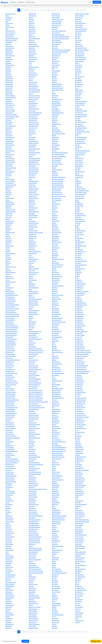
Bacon (7, 177)
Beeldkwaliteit (33, 246)
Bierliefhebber (56, 103)
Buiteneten (78, 518)
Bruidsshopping (80, 362)
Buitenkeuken (79, 523)
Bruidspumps (79, 341)
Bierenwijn (55, 96)
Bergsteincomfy (33, 366)
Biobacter (55, 166)
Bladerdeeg (55, 297)
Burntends (78, 601)
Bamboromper (10, 417)
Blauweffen (55, 316)
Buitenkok (78, 527)
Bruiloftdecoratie (80, 402)
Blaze (54, 343)
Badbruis (8, 189)
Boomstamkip (56, 592)
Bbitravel (8, 581)
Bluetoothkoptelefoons (59, 451)
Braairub (78, 96)
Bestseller (32, 506)
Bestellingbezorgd (34, 468)
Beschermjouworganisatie (37, 407)
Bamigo (8, 421)
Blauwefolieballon (57, 318)
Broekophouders (80, 231)
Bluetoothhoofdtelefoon (59, 447)
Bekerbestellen (33, 291)
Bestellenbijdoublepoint (36, 465)
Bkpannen (55, 253)
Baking (8, 248)
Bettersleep (32, 577)
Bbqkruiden (9, 613)
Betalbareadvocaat (34, 541)
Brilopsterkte (79, 204)
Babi (7, 21)
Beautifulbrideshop (35, 90)
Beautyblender (33, 103)
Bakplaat (8, 257)
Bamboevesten (10, 377)
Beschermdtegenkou (35, 383)
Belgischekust (33, 312)
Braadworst (79, 86)
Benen (31, 329)
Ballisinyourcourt (11, 267)
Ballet (7, 265)
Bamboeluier (9, 322)
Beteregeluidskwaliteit (35, 550)
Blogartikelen (56, 409)
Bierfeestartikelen (57, 99)
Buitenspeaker (79, 539)
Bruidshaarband (80, 293)
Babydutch (9, 54)
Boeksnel (55, 535)
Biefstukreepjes (57, 86)
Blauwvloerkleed (57, 337)
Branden (78, 118)
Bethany (31, 562)
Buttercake (78, 617)
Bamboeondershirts (12, 331)
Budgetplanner (80, 478)
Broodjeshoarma (80, 252)
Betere (31, 546)
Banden (8, 444)
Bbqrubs (31, 19)
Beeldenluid (32, 234)
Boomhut (55, 584)
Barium (8, 497)
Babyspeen (9, 139)
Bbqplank (8, 628)
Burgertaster (79, 600)
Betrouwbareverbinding (36, 573)
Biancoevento (56, 65)
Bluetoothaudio (57, 445)
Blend (54, 345)
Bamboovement (10, 415)
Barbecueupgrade (11, 476)
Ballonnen (9, 271)
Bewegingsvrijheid (34, 598)
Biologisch (55, 175)
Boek (53, 506)
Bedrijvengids (33, 174)
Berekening (32, 356)
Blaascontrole (56, 274)
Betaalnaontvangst (34, 539)
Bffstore (54, 59)
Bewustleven (56, 18)
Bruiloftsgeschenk (81, 415)
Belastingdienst (33, 301)
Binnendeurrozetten (58, 155)
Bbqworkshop (33, 59)
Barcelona (9, 485)
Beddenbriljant (33, 141)
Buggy (77, 497)
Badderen (8, 194)
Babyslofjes (9, 128)
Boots (54, 601)
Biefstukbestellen (57, 84)
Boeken (54, 508)
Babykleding (9, 78)
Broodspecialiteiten (81, 261)
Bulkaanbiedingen (81, 552)
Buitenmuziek (79, 537)
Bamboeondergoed (11, 326)
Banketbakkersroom (12, 451)
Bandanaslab (9, 442)
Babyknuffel (9, 80)
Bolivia (54, 565)
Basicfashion (9, 520)
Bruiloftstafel (79, 426)
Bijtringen (55, 128)
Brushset (78, 438)
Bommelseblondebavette (59, 573)
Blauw (54, 307)
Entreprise (21, 2)
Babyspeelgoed (10, 137)
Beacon (31, 78)
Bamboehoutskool (11, 312)
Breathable (78, 147)
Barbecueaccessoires (12, 459)
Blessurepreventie (57, 352)
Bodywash (55, 504)
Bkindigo (55, 252)
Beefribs (31, 206)
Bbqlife (8, 617)
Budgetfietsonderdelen (82, 470)
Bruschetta (78, 436)
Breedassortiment (81, 153)
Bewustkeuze (56, 14)
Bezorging (55, 48)
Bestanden (32, 442)
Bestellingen (32, 470)
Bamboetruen (10, 366)
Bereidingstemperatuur (36, 352)
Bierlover (55, 107)
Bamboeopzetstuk (11, 333)
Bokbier (54, 554)
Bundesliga (78, 571)
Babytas (8, 153)
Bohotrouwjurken (57, 550)
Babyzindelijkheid (11, 168)
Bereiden (31, 345)
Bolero (54, 562)
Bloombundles (56, 428)
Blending (55, 349)
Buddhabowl (79, 459)
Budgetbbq (78, 465)
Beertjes (31, 263)
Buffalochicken (80, 487)
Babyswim (9, 149)
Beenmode (32, 250)
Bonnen (54, 579)
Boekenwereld (56, 522)
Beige (30, 282)
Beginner (32, 267)
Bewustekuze (33, 622)
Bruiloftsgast (79, 411)
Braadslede (78, 80)
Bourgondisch (79, 46)
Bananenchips (10, 434)
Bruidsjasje (78, 299)
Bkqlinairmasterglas (58, 259)
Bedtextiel (32, 177)
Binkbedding (56, 149)
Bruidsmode (79, 333)
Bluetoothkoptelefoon (59, 449)
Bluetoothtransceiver (58, 457)
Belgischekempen (34, 310)
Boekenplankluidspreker (59, 516)
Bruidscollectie (80, 286)
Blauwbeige (55, 309)
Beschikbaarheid (34, 409)
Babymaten (9, 88)
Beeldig (31, 240)
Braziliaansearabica (81, 137)
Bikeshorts (55, 141)
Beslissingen (32, 413)
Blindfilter (55, 366)
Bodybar (55, 482)
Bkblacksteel (56, 221)
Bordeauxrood (56, 605)
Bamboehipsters (10, 310)
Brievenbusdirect (80, 189)
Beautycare (32, 107)
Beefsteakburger (34, 212)
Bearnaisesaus (33, 82)
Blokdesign (55, 413)
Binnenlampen (56, 162)
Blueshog (55, 436)
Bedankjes (32, 139)
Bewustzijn (55, 27)
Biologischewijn (57, 189)
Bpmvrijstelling (80, 77)
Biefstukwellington (58, 90)
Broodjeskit (79, 253)
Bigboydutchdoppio (58, 113)
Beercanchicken (33, 259)
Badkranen (9, 215)
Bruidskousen (79, 318)
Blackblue (55, 288)
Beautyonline (33, 120)
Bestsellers (32, 508)
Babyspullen (9, 143)
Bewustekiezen (33, 613)
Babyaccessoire (10, 31)
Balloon (8, 274)
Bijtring (54, 126)
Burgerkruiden (80, 588)
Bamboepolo (9, 337)
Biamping (55, 63)
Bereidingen (32, 347)
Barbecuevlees (10, 478)
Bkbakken (55, 215)
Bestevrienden (33, 497)
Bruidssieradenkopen (82, 366)
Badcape (8, 191)
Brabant (78, 99)
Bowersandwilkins (81, 59)
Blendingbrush (56, 350)
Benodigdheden (34, 333)
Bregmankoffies (80, 155)
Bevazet (31, 586)
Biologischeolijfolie (58, 185)
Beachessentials (34, 67)
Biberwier (55, 67)
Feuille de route (30, 2)
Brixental (78, 223)
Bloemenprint (56, 394)
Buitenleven (79, 533)
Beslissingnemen (34, 417)
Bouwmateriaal (80, 54)
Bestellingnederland (35, 472)
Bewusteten (32, 626)
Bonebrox (55, 577)
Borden (54, 607)
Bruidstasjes (79, 388)
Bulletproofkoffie (80, 562)
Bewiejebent (32, 601)
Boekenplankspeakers (59, 520)
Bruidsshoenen (80, 358)
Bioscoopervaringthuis (59, 196)
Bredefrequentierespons (82, 151)
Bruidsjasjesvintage (81, 305)
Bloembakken (56, 385)
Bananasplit (9, 432)
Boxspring (78, 73)
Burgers (78, 598)
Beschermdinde (33, 381)
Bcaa (30, 63)
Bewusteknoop (33, 620)
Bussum (78, 611)
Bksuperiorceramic (58, 265)
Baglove (8, 236)
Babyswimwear (10, 151)
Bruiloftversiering (80, 428)
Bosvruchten (79, 27)
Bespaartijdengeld (34, 428)
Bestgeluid (32, 499)
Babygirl (8, 73)
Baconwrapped (10, 181)
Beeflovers (32, 202)
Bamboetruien (10, 369)
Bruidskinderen (80, 314)
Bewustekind (33, 615)
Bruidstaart (79, 387)
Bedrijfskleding (33, 162)
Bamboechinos (10, 303)
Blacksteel (55, 291)
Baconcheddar (10, 179)
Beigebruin (32, 284)
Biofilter (54, 172)
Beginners (32, 271)
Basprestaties (10, 550)
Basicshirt (8, 525)
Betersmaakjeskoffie (35, 560)
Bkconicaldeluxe (57, 232)
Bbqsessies (32, 33)
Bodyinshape (56, 495)
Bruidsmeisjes (79, 329)
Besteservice (33, 493)
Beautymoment (33, 118)
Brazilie (77, 145)
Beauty (31, 94)
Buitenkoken (79, 529)
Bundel (77, 567)
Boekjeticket (56, 531)
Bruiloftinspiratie (80, 404)
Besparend (32, 432)
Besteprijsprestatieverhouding (38, 489)
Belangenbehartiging (35, 299)
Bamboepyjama (10, 341)
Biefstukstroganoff (58, 88)
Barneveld (9, 499)
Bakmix (8, 255)
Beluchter (32, 328)
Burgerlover (79, 592)
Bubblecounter (80, 449)
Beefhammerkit (33, 198)
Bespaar (31, 421)
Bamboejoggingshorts (12, 316)
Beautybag (32, 101)
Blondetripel (56, 421)
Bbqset (31, 35)
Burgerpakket (79, 594)
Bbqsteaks (32, 48)
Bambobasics (10, 288)
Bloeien (54, 379)
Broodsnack (79, 259)
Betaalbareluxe (33, 529)
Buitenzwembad (80, 548)
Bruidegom (78, 280)
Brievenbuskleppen (81, 193)
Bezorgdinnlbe (56, 40)
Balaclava (8, 259)
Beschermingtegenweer (36, 398)
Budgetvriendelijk (80, 485)
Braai (77, 88)
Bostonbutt (78, 21)
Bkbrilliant (55, 227)
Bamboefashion (10, 307)
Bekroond (32, 297)
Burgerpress (79, 596)
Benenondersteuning (35, 331)
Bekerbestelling (33, 293)
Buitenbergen (79, 512)
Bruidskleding (79, 316)
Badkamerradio (10, 210)
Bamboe (8, 290)
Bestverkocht (33, 510)
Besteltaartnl (33, 482)
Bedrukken (32, 175)
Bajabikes (8, 242)
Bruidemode (79, 282)
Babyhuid (8, 75)
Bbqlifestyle (9, 619)
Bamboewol (9, 379)
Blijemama (55, 356)
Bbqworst (32, 61)
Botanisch (78, 33)
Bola (53, 556)
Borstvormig (79, 18)
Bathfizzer (9, 563)
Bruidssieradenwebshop (82, 371)
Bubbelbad (78, 445)
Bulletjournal (79, 560)
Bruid (77, 278)
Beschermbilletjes (34, 375)
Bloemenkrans (56, 392)
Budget (77, 463)
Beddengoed (33, 145)
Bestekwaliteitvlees (34, 457)
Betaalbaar (32, 518)
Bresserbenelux (80, 172)
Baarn (7, 16)
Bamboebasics (10, 291)
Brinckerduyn (79, 206)
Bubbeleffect (79, 447)
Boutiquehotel (79, 52)
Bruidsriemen (79, 343)
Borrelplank (55, 620)
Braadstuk (78, 82)
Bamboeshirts (10, 347)
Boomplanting (56, 588)
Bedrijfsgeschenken (35, 158)
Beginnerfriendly (34, 269)
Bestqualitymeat (34, 504)
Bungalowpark (79, 575)
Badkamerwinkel (11, 212)
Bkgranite (55, 246)
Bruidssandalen (80, 347)
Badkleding (9, 213)
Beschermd (32, 377)
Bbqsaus (31, 25)
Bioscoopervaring (57, 194)
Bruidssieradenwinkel (82, 373)
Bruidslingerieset (80, 326)
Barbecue (8, 457)
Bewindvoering (33, 603)
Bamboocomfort (10, 396)
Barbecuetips (10, 474)
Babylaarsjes (9, 82)
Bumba (77, 563)
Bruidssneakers (80, 381)
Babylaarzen (9, 84)
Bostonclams (79, 25)
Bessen (31, 440)
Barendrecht (9, 487)
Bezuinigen (55, 58)
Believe (31, 316)
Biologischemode (57, 183)
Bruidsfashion (79, 288)
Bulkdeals (78, 556)
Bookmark (55, 582)
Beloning (31, 326)
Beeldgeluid (32, 238)
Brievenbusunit (80, 198)
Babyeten (8, 58)
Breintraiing (79, 160)
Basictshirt (9, 529)
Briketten (78, 202)
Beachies (31, 71)
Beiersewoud (33, 280)
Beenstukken (33, 253)
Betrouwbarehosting (35, 569)
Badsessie (9, 225)
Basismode (9, 541)
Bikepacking (56, 137)
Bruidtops (78, 394)
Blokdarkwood (56, 411)
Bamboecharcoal (11, 301)
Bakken (8, 250)
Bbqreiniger (32, 14)
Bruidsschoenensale (81, 356)
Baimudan (9, 240)
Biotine (54, 202)
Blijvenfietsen (56, 362)
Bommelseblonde (57, 571)
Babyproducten (10, 105)
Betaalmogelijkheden (35, 537)
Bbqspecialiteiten (34, 46)
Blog (53, 407)
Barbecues (9, 470)
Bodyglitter (55, 491)
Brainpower (79, 109)
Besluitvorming (33, 419)
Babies (8, 25)
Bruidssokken (79, 383)
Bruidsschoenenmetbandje (83, 352)
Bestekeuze (32, 449)
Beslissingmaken (34, 415)
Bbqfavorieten (10, 598)
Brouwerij (78, 263)
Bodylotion (55, 497)
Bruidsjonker (79, 307)
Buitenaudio (79, 510)
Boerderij (55, 539)
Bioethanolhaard (57, 170)
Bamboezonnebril (11, 381)
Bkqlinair (55, 257)
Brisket (77, 212)
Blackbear (55, 284)
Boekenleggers (56, 512)
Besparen (32, 430)
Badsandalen (9, 223)
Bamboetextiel (10, 362)
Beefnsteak (32, 204)
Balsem (8, 280)
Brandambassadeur (81, 115)
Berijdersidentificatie (35, 369)
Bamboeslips (9, 352)
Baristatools (9, 495)
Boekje (54, 529)
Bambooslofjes (10, 406)
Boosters (55, 596)
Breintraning (79, 164)
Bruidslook (78, 328)
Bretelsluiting (79, 175)
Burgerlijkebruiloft (81, 590)
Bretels (77, 174)
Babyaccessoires (10, 33)
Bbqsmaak (32, 37)
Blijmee (54, 360)
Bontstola (55, 581)
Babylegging (9, 86)
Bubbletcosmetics (80, 457)
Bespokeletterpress (35, 438)
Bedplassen (32, 155)
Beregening (32, 343)
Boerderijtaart (56, 541)
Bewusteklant (33, 617)
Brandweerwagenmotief (82, 132)
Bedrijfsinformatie (34, 160)
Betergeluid (32, 556)
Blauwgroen (56, 329)
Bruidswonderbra (80, 392)
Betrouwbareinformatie (36, 571)
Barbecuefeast (10, 465)
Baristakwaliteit (10, 493)
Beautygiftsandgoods (35, 113)
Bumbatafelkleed (80, 565)
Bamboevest (9, 375)
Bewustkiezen (56, 16)
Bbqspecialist (33, 44)
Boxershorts (79, 67)
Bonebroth (55, 575)
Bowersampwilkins (81, 58)
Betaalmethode (33, 533)
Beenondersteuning (35, 252)
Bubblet (77, 455)
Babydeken (9, 50)
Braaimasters (79, 92)
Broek (77, 227)
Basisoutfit (9, 542)
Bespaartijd (32, 426)
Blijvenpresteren (57, 364)
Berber (31, 341)
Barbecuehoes (10, 466)
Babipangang (10, 27)
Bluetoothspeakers (58, 455)
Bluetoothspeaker (57, 453)
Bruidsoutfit (79, 337)
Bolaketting (55, 560)
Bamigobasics (10, 423)
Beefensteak (32, 193)
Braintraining (79, 113)
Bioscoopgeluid (57, 198)
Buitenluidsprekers (81, 535)
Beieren (31, 278)
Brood (77, 236)
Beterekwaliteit (33, 552)
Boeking (54, 527)
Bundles (78, 573)
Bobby (54, 468)
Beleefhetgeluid (34, 305)
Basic (7, 514)
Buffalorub (78, 489)
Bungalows (78, 579)
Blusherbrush (56, 465)
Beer (30, 255)
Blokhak (54, 415)
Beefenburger (33, 191)
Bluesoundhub (56, 440)
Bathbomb (9, 560)
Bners (54, 466)
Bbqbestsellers (10, 586)
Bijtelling (55, 122)
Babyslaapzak (10, 118)
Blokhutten (55, 417)
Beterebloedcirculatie (35, 548)
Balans (8, 261)
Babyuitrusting (10, 155)
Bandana (8, 440)
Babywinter (9, 166)
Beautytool (32, 132)
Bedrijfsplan (32, 166)
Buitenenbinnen (80, 516)
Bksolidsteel (56, 263)
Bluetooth (55, 444)
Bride (77, 179)
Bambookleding (10, 402)
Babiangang (9, 23)
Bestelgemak (33, 459)
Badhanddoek (10, 198)
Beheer (31, 276)
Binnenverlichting (57, 164)
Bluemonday (56, 434)
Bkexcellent (55, 238)
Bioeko (54, 168)
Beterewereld (33, 554)
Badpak (8, 219)
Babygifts (8, 71)
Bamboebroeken (11, 299)
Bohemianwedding (58, 546)
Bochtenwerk (56, 472)
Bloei (53, 377)
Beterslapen (32, 558)
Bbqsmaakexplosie (34, 39)
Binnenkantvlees (57, 158)
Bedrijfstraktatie (34, 172)
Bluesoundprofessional (59, 442)
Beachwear (32, 77)
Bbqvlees (31, 56)
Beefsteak (32, 210)
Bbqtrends (32, 52)
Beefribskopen (33, 208)
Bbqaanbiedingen (11, 582)
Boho (54, 548)
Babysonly (9, 134)
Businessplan (79, 607)
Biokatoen (55, 174)
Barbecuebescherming (12, 461)
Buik (76, 499)
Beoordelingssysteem (35, 339)
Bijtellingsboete (57, 124)
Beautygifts (32, 111)
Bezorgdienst (56, 33)
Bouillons (78, 39)
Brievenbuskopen (80, 194)
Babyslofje (9, 124)
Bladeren (55, 301)
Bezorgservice (56, 56)
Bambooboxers (10, 390)
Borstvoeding (79, 16)
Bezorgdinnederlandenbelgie (61, 37)
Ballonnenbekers (11, 272)
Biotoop (54, 206)
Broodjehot (78, 244)
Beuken (31, 582)
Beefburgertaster (34, 189)
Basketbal (8, 548)
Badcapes (8, 193)
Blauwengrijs (56, 324)
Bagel (7, 234)
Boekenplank (56, 514)
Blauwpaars (55, 333)
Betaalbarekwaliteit (35, 527)
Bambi (7, 284)
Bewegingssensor (34, 596)
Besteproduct (33, 491)
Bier (53, 92)
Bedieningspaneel (34, 149)
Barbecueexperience (12, 463)
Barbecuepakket (10, 468)
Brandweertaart (80, 130)
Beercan (31, 257)
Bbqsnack (32, 40)
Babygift (8, 69)
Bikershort (55, 139)
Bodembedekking (57, 476)
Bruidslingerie (79, 324)
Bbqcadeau (9, 592)
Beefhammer (33, 196)
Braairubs (78, 97)
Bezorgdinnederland (58, 35)
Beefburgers (32, 187)
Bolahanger (55, 558)
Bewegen (32, 594)
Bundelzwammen (80, 569)
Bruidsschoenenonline (82, 354)
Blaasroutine (56, 278)
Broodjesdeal (79, 250)
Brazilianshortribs (80, 143)
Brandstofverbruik (81, 122)
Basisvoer (8, 546)
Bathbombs (9, 562)
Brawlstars (78, 134)
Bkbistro (54, 219)
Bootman (55, 600)
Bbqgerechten (10, 605)
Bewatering (32, 592)
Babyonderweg (10, 96)
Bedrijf (31, 156)
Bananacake (9, 430)
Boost (54, 594)
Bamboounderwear (11, 413)
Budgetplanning (80, 480)
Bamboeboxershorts (12, 295)
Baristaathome (10, 491)
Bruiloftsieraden (80, 421)
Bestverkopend (33, 514)
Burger (77, 584)
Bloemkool (55, 402)
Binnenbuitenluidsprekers (60, 153)
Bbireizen (8, 579)
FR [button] (90, 2)
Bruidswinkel (79, 390)
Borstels (54, 626)
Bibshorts (55, 75)
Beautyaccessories (34, 97)
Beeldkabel (32, 244)
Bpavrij (77, 75)
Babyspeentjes (10, 141)
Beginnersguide (34, 272)
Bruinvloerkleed (80, 432)
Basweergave (10, 556)
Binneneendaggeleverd (59, 156)
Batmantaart (9, 567)
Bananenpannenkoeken (13, 438)
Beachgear (32, 69)
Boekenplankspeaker (58, 518)
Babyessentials (10, 56)
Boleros (54, 563)
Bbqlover (8, 620)
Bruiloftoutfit (79, 406)
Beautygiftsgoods (34, 115)
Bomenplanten (56, 569)
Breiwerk (78, 168)
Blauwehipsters (57, 320)
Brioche (77, 210)
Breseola (78, 170)
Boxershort (78, 65)
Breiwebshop (79, 166)
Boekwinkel (55, 537)
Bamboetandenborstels (13, 360)
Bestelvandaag (33, 484)
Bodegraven (56, 474)
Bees (30, 265)
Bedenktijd (32, 147)
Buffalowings (79, 495)
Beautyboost (33, 105)
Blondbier (55, 419)
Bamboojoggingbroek (12, 400)
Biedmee (55, 80)
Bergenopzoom (33, 360)
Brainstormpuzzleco (81, 111)
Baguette (8, 238)
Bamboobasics (10, 388)
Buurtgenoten (79, 620)
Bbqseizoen (32, 31)
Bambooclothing (11, 394)
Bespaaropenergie (34, 425)
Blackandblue (56, 280)
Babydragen (9, 52)
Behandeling (33, 274)
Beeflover (32, 200)
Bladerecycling (56, 299)
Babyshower (9, 113)
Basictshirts (9, 531)
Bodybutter (55, 487)
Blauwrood (55, 335)
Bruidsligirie (79, 322)
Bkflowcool (55, 240)
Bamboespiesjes (10, 356)
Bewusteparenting (34, 624)
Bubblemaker (79, 453)
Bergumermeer (33, 368)
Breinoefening (79, 158)
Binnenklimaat (56, 160)
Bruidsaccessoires (80, 284)
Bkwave (54, 271)
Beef (30, 179)
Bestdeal (31, 444)
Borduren (55, 611)
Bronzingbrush (80, 234)
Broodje (77, 240)
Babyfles (8, 61)
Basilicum (8, 535)
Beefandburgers (34, 181)
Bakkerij (8, 252)
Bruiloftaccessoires (81, 398)
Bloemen (55, 387)
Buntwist (78, 581)
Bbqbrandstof (10, 590)
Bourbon (78, 42)
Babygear (8, 67)
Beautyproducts (34, 126)
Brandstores (79, 124)
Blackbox (55, 290)
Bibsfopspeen (56, 71)
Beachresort (32, 73)
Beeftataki (32, 213)
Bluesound (55, 438)
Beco (30, 136)
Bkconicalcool (56, 231)
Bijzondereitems (57, 132)
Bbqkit (8, 611)
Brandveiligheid (80, 126)
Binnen (54, 151)
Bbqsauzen (32, 27)
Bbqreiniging (33, 16)
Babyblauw (9, 42)
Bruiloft (77, 396)
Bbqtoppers (32, 50)
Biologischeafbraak (58, 179)
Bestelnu (31, 476)
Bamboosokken (10, 409)
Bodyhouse (55, 493)
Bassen (8, 554)
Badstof (8, 227)
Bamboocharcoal (11, 392)
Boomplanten (56, 586)
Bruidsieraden (79, 295)
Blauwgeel (55, 326)
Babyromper (9, 107)
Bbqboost (8, 588)
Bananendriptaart (11, 436)
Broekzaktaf (79, 232)
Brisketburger (79, 213)
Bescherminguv (33, 404)
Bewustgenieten (34, 628)
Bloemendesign (57, 390)
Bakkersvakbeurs (11, 253)
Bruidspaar (78, 339)
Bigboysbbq (56, 115)
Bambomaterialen (11, 385)
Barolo (8, 503)
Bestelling (32, 466)
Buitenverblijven (80, 546)
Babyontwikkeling (11, 97)
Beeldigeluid (32, 242)
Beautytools (32, 134)
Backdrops (9, 174)
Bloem (54, 383)
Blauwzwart (55, 341)
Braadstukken (79, 84)
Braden (77, 107)
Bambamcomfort (11, 282)
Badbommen (9, 187)
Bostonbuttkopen (80, 23)
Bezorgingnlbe (56, 54)
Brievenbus (78, 187)
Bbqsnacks (32, 42)
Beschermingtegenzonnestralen (38, 402)
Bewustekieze (33, 611)
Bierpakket (55, 109)
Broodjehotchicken (81, 246)
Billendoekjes (56, 145)
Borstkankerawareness (82, 14)
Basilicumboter (10, 537)
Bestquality (32, 503)
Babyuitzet (9, 156)
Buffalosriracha (80, 493)
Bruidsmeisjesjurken (81, 331)
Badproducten (10, 221)
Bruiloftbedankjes (80, 400)
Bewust (31, 605)
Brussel (77, 440)
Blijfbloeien (55, 358)
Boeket (54, 525)
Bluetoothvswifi (57, 459)
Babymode (9, 92)
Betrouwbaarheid (34, 567)
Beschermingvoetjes (35, 406)
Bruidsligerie (79, 320)
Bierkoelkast (56, 101)
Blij (53, 354)
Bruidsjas (78, 297)
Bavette (8, 573)
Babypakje (9, 99)
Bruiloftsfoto (79, 409)
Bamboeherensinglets (12, 309)
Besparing (32, 436)
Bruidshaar (78, 290)
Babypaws (9, 101)
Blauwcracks (56, 310)
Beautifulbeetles (34, 86)
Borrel (54, 617)
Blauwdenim (56, 312)
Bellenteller (32, 324)
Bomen (54, 567)
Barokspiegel (9, 501)
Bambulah (9, 419)
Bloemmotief (56, 404)
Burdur (77, 582)
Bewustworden (56, 23)
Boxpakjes (78, 71)
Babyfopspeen (10, 65)
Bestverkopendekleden (36, 516)
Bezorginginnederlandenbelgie (61, 50)
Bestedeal (32, 445)
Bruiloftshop (79, 419)
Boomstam (55, 590)
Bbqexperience (10, 596)
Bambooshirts (10, 404)
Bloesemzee (56, 406)
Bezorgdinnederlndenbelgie (60, 39)
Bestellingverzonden (35, 474)
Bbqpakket (9, 622)
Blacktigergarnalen (58, 295)
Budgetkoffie (79, 474)
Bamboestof (9, 358)
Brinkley (78, 208)
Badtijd (8, 231)
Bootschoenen (56, 603)
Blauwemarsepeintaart (59, 322)
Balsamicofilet (10, 278)
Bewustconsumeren (35, 607)
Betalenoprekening (34, 542)
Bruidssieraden (80, 364)
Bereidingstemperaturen (36, 350)
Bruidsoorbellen (80, 335)
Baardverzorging (11, 14)
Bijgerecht (55, 120)
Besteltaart (32, 480)
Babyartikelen (10, 35)
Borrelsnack (56, 622)
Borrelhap (55, 619)
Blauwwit (55, 339)
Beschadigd (32, 373)
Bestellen (32, 461)
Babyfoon (8, 63)
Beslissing (32, 411)
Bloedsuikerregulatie (58, 373)
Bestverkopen (33, 512)
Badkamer (9, 208)
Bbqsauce (32, 23)
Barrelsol (8, 508)
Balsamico (9, 276)
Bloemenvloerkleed (58, 398)
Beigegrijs (32, 286)
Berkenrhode (33, 371)
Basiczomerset (10, 533)
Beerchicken (32, 261)
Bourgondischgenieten (82, 50)
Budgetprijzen (79, 482)
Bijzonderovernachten (59, 134)
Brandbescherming (81, 116)
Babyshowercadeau (11, 115)
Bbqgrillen (9, 607)
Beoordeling (32, 335)
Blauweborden (56, 314)
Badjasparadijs (10, 204)
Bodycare (55, 489)
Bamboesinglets (10, 350)
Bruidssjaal (78, 375)
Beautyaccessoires (34, 96)
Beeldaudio (32, 221)
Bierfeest (55, 97)
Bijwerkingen (56, 130)
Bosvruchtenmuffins (81, 29)
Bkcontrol (55, 234)
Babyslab (8, 120)
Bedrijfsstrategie (34, 170)
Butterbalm (79, 615)
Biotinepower (56, 204)
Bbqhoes (8, 609)
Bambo (8, 286)
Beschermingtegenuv (35, 396)
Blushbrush (55, 463)
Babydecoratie (10, 48)
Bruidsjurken (79, 310)
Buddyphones (79, 461)
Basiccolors (9, 516)
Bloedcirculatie (56, 369)
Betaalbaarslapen (34, 525)
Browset (78, 274)
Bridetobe (78, 183)
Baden (7, 196)
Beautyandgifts (33, 99)
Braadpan (78, 78)
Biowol (54, 210)
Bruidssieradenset (81, 368)
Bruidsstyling (79, 385)
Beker (31, 290)
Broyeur (78, 276)
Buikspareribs (79, 501)
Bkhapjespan (56, 248)
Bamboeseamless (11, 345)
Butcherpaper (79, 613)
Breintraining (79, 162)
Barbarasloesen (10, 455)
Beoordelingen (33, 337)
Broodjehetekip (80, 242)
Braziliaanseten (80, 141)
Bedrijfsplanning (34, 168)
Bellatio (31, 318)
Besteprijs (32, 487)
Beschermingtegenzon (36, 400)
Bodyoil (54, 499)
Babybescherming (11, 40)
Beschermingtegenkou (36, 390)
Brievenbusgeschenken (82, 191)
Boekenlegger (56, 510)
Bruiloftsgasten (80, 413)
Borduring (55, 613)
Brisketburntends (80, 215)
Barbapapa (9, 453)
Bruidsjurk (78, 309)
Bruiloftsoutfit (79, 423)
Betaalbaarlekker (34, 523)
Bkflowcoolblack (57, 242)
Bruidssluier (79, 377)
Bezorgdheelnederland (59, 31)
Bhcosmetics (56, 61)
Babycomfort (9, 46)
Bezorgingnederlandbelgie (60, 52)
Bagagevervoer (10, 232)
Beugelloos (32, 579)
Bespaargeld (33, 423)
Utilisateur (13, 2)
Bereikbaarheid (33, 354)
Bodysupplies (56, 503)
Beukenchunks (33, 584)
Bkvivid (54, 269)
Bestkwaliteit (33, 501)
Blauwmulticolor (57, 331)
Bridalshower (79, 177)
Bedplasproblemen (34, 153)
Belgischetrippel (34, 314)
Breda (77, 149)
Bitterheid (55, 212)
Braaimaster (79, 90)
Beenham (32, 248)
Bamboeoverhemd (11, 335)
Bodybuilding (56, 485)
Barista (8, 489)
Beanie (31, 80)
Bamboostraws (10, 411)
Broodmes (78, 255)
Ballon (7, 269)
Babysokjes (9, 132)
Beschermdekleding (35, 379)
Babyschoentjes (10, 111)
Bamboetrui (9, 368)
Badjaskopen (9, 202)
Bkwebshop (55, 272)
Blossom (55, 430)
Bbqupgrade (33, 54)
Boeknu (54, 533)
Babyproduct (9, 103)
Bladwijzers (55, 305)
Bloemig (54, 400)
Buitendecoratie (80, 514)
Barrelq (8, 506)
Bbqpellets (9, 626)
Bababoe (8, 19)
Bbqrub (31, 18)
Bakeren (8, 244)
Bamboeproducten (11, 339)
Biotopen (55, 208)
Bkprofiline (55, 255)
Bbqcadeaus (9, 594)
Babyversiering (10, 160)
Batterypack (9, 571)
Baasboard (9, 18)
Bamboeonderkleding (12, 328)
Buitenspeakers (80, 541)
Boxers (77, 63)
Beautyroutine (33, 128)
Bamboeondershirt (11, 329)
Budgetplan (79, 476)
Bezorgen (55, 46)
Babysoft (8, 130)
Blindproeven (56, 368)
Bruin (77, 430)
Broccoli (78, 225)
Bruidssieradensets (81, 369)
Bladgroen (55, 303)
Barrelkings (9, 504)
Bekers (31, 295)
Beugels (31, 581)
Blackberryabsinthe (58, 286)
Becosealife (32, 137)
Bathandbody (10, 558)
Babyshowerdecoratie (12, 116)
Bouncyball (78, 40)
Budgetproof (79, 484)
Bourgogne (79, 44)
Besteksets (32, 453)
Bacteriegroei (10, 183)
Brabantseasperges (81, 101)
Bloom (54, 425)
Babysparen (9, 136)
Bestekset (32, 451)
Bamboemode (10, 324)
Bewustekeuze (33, 609)
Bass (7, 552)
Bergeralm (32, 362)
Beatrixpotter (33, 84)
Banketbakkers (10, 449)
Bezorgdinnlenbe (57, 42)
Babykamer (9, 77)
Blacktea (55, 293)
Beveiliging (32, 588)
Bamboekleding (10, 320)
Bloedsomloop (56, 371)
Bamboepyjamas (11, 343)
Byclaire (77, 622)
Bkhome (54, 250)
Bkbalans (55, 217)
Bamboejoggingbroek (12, 314)
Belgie (31, 309)
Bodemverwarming (58, 480)
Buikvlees (78, 506)
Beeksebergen (33, 217)
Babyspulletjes (10, 145)
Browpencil (78, 272)
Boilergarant (56, 552)
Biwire (54, 213)
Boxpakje (78, 69)
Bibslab (54, 77)
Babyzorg (8, 170)
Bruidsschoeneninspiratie (83, 350)
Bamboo (8, 387)
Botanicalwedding (81, 31)
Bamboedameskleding (12, 305)
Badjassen (9, 206)
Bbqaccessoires (10, 584)
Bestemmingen (33, 485)
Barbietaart (9, 484)
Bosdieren (78, 19)
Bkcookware (56, 236)
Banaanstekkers (10, 428)
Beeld (30, 219)
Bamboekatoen (10, 318)
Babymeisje (9, 90)
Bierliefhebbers (57, 105)
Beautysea (32, 130)
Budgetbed (78, 466)
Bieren (54, 94)
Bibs (53, 69)
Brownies (78, 271)
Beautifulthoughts (34, 92)
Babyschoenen (10, 109)
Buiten (77, 508)
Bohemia (55, 542)
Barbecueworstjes (11, 482)
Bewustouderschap (58, 19)
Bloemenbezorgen (57, 388)
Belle (30, 320)
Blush (54, 461)
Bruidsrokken (79, 345)
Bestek (31, 447)
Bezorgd (54, 29)
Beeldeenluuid (33, 227)
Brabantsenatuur (80, 103)
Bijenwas (55, 118)
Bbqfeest (8, 600)
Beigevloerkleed (34, 288)
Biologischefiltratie (58, 181)
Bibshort (55, 73)
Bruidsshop (79, 360)
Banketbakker (10, 447)
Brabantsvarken (80, 105)
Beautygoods (33, 116)
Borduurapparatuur (58, 615)
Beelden (31, 229)
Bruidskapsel (79, 312)
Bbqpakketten (10, 624)
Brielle (77, 185)
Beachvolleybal (33, 75)
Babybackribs (10, 37)
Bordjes (54, 609)
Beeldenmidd (33, 236)
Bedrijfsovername (34, 164)
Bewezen (31, 600)
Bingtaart (55, 147)
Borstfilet (55, 628)
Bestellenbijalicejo (34, 463)
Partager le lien (96, 641)
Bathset (8, 565)
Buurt (77, 619)
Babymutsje (9, 94)
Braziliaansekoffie (80, 139)
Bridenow (78, 181)
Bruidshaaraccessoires (82, 291)
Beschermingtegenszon (36, 394)
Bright (77, 200)
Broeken (78, 229)
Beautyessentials (34, 109)
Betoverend (32, 563)
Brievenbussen (80, 196)
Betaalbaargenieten (35, 520)
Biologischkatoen (57, 193)
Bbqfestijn (9, 603)
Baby (7, 29)
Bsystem (78, 442)
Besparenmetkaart (34, 434)
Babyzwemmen (10, 172)
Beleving (31, 307)
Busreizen (78, 609)
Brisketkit (78, 217)
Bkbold (54, 223)
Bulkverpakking (80, 558)
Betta (30, 575)
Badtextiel (9, 229)
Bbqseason (32, 29)
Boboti (54, 470)
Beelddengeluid (33, 223)
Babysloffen (9, 122)
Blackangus (55, 282)
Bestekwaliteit (33, 455)
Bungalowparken (80, 577)
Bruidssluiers (79, 379)
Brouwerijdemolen (81, 265)
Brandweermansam (81, 128)
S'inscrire (25, 641)
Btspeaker (78, 444)
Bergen (31, 358)
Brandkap (78, 120)
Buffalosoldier (79, 491)
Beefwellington (33, 215)
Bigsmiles (55, 116)
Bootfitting (55, 598)
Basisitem (8, 539)
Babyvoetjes (9, 164)
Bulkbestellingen (80, 554)
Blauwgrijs (55, 328)
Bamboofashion (10, 398)
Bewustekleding (34, 619)
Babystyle (8, 147)
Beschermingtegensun (36, 392)
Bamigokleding (10, 426)
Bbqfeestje (9, 601)
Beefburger (32, 185)
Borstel (54, 624)
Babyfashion (9, 59)
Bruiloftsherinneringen (82, 417)
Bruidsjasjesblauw (81, 303)
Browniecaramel (80, 269)
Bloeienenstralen (57, 381)
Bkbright (55, 225)
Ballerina (8, 263)
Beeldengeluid (33, 231)
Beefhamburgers (34, 194)
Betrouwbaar (33, 565)
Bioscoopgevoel (57, 200)
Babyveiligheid (10, 158)
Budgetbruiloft (80, 468)
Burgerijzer (78, 586)
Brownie (78, 267)
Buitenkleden (79, 525)
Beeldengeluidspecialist (36, 232)
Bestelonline (32, 478)
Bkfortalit (55, 244)
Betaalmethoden (34, 535)
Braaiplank (78, 94)
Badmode (8, 217)
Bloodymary (56, 423)
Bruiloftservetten (80, 407)
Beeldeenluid (33, 225)
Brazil (77, 136)
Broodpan (78, 257)
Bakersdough (10, 246)
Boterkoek (78, 35)
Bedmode (32, 151)
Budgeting (78, 472)
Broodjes (78, 248)
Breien (77, 156)
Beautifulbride (33, 88)
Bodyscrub (55, 501)
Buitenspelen (79, 542)
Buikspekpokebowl (81, 504)
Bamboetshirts (10, 371)
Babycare (8, 44)
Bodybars (55, 484)
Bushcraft (78, 605)
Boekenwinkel (56, 523)
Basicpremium (10, 522)
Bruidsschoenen (80, 349)
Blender (54, 347)
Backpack (8, 175)
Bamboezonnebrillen (12, 383)
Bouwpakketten (80, 56)
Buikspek (78, 503)
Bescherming (33, 388)
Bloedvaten (55, 375)
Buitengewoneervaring (82, 520)
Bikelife (54, 136)
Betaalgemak (33, 531)
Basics (7, 523)
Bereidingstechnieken (35, 349)
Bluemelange (56, 432)
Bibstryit (54, 78)
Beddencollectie (34, 143)
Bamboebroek (10, 297)
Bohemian (55, 544)
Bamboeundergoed (11, 373)
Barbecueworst (10, 480)
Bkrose (54, 261)
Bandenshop (9, 445)
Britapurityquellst (80, 221)
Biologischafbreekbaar (59, 177)
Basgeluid (9, 512)
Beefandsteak (33, 183)
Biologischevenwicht (58, 187)
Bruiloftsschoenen (81, 425)
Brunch (77, 434)
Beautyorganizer (34, 122)
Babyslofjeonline (11, 126)
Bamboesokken (10, 354)
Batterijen (9, 569)
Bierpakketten (56, 111)
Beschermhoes (33, 387)
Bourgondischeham (81, 48)
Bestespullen (33, 495)
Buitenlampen (79, 531)
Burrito (77, 603)
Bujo (76, 550)
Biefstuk (54, 82)
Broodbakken (79, 238)
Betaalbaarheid (33, 522)
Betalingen (32, 544)
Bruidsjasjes (79, 301)
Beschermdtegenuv (35, 385)
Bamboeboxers (10, 293)
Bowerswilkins (79, 61)
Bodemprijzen (56, 478)
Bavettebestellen (11, 575)
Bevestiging (32, 590)
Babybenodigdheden (12, 39)
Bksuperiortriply (57, 267)
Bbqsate (31, 21)
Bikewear (55, 143)
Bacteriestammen (11, 185)
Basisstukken (9, 544)
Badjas (8, 200)
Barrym (8, 510)
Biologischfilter (56, 191)
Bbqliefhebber (10, 615)
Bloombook (55, 426)
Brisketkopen (79, 219)
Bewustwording (57, 25)
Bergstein (32, 364)
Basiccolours (9, 518)
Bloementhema (57, 396)
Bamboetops (9, 364)
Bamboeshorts (10, 349)
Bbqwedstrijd (33, 58)
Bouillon (78, 37)
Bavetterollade (10, 577)
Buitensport (79, 544)
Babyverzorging (10, 162)
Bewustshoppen (57, 21)
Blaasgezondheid (57, 276)
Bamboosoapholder (12, 407)
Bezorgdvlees (56, 44)
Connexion (97, 2)
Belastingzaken (33, 303)
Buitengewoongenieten (82, 522)
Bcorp (31, 65)
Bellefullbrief (33, 322)
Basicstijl (8, 527)
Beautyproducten (34, 124)
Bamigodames (10, 425)
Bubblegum (79, 451)
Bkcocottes (55, 229)
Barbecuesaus (10, 472)
